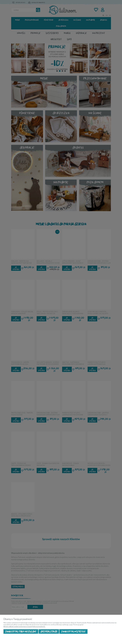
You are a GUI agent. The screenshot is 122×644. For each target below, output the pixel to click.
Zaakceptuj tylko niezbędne (21, 631)
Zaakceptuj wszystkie (73, 631)
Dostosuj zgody (49, 631)
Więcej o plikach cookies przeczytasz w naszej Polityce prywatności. (24, 627)
